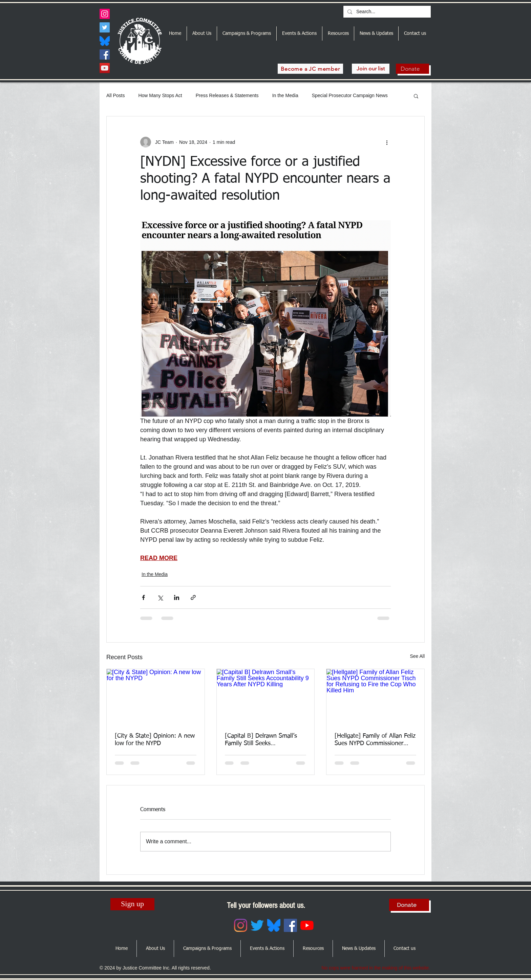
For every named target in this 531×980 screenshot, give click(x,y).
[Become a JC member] (310, 69)
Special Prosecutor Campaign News (350, 95)
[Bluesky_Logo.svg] (105, 41)
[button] (416, 96)
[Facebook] (105, 54)
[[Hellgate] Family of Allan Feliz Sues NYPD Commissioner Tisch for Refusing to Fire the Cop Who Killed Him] (375, 696)
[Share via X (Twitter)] (160, 597)
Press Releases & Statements (227, 95)
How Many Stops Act (160, 95)
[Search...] (386, 12)
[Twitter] (105, 27)
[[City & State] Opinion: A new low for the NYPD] (156, 696)
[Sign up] (132, 904)
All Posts (115, 95)
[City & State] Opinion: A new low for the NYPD (155, 740)
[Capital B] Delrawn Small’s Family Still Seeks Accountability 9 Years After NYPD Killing (261, 740)
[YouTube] (105, 68)
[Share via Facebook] (143, 597)
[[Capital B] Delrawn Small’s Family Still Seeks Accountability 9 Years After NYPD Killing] (266, 696)
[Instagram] (105, 14)
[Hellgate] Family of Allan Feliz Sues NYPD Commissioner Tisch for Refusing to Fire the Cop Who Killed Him (375, 740)
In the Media (285, 95)
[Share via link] (193, 597)
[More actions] (387, 142)
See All (417, 656)
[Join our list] (371, 69)
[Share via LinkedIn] (177, 597)
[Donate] (412, 69)
